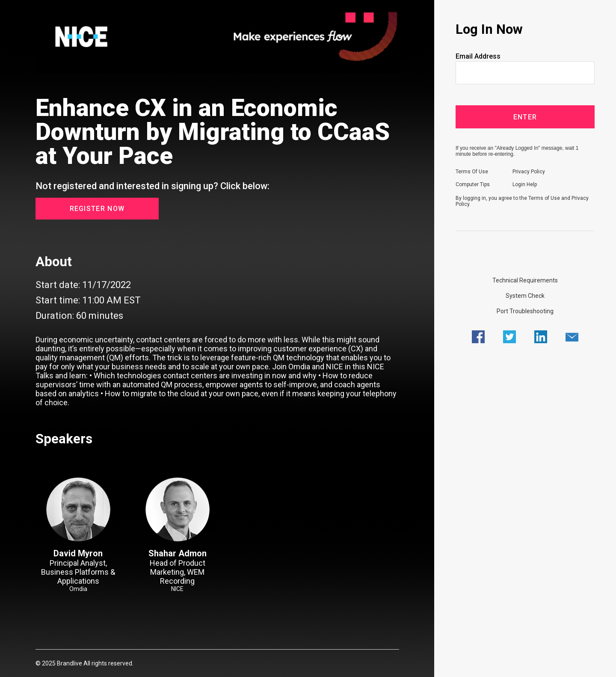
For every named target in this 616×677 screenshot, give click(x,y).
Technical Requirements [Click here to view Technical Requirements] (525, 280)
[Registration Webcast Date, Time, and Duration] (217, 300)
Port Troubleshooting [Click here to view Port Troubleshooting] (525, 311)
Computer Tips (473, 184)
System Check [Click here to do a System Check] (525, 296)
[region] (217, 37)
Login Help (525, 184)
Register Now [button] (97, 209)
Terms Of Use (472, 172)
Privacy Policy (529, 172)
